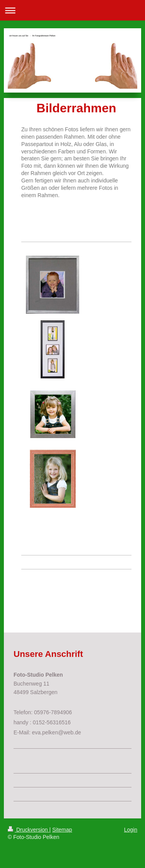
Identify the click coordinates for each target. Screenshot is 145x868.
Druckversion (28, 830)
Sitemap (62, 830)
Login (131, 830)
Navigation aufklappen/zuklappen (72, 10)
